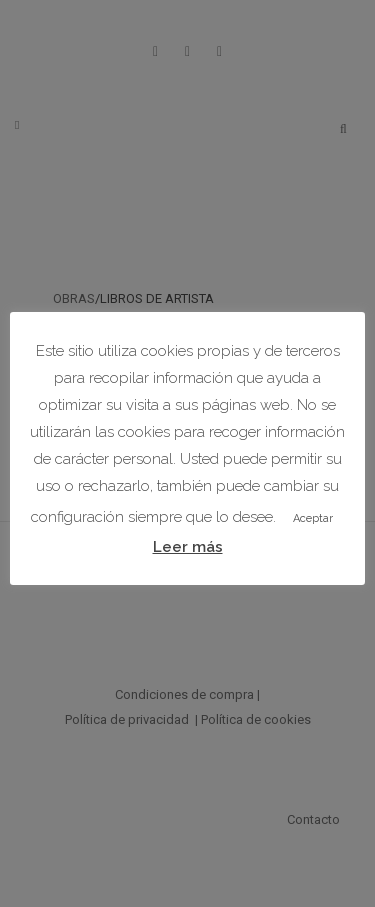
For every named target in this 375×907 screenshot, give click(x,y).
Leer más (188, 547)
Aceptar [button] (313, 518)
